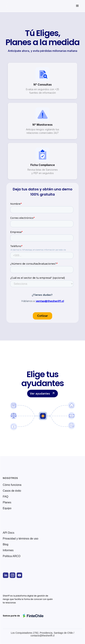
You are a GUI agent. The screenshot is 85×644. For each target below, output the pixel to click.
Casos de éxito (12, 491)
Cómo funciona (12, 485)
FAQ (6, 497)
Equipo (7, 508)
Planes (7, 502)
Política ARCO (12, 556)
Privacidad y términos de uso (20, 539)
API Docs (9, 533)
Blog (6, 544)
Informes (8, 550)
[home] (18, 6)
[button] (77, 6)
